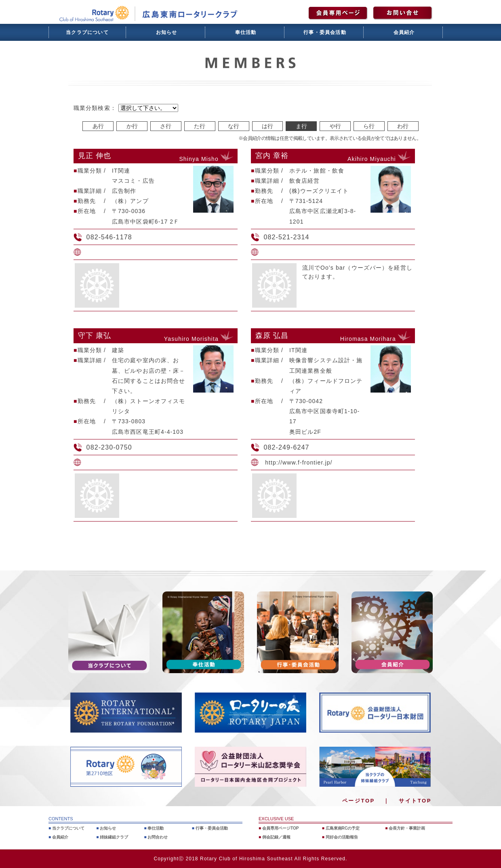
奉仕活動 (246, 32)
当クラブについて (87, 32)
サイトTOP (415, 801)
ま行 (301, 126)
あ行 (98, 126)
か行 (132, 126)
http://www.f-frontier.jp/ (299, 463)
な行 (234, 126)
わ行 (403, 126)
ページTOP (359, 801)
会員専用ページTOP (283, 828)
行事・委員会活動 (325, 32)
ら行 (369, 126)
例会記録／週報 (278, 837)
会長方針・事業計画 (409, 828)
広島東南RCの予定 (344, 828)
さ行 (166, 126)
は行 (267, 126)
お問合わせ (159, 837)
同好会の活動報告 (343, 837)
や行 (335, 126)
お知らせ (167, 32)
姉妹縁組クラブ (116, 837)
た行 (200, 126)
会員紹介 (404, 32)
